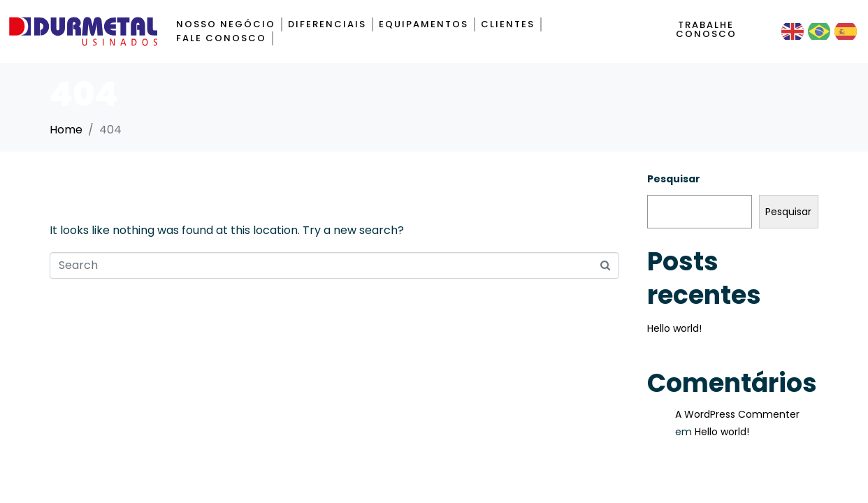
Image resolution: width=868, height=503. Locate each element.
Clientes (508, 24)
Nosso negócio (226, 24)
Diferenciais (327, 24)
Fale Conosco (221, 38)
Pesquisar (674, 179)
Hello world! (674, 328)
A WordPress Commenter (737, 414)
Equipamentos (424, 24)
